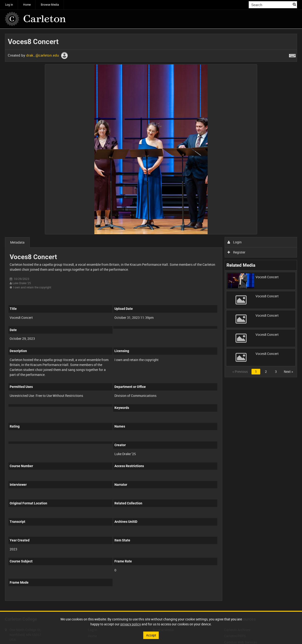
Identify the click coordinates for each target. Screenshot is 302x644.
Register (237, 252)
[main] (151, 320)
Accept (151, 635)
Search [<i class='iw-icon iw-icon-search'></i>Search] (294, 4)
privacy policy (131, 624)
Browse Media (50, 4)
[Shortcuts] (292, 55)
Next (288, 372)
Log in (9, 4)
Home (27, 4)
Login (235, 242)
